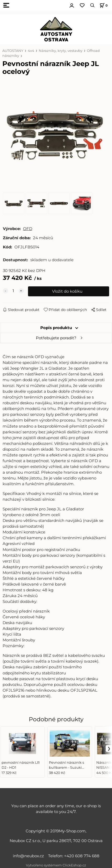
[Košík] (103, 5)
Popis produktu (56, 328)
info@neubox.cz (29, 856)
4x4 (31, 51)
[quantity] (13, 291)
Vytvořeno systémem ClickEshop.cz (56, 865)
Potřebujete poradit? (56, 338)
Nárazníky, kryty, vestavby (61, 51)
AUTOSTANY (13, 51)
